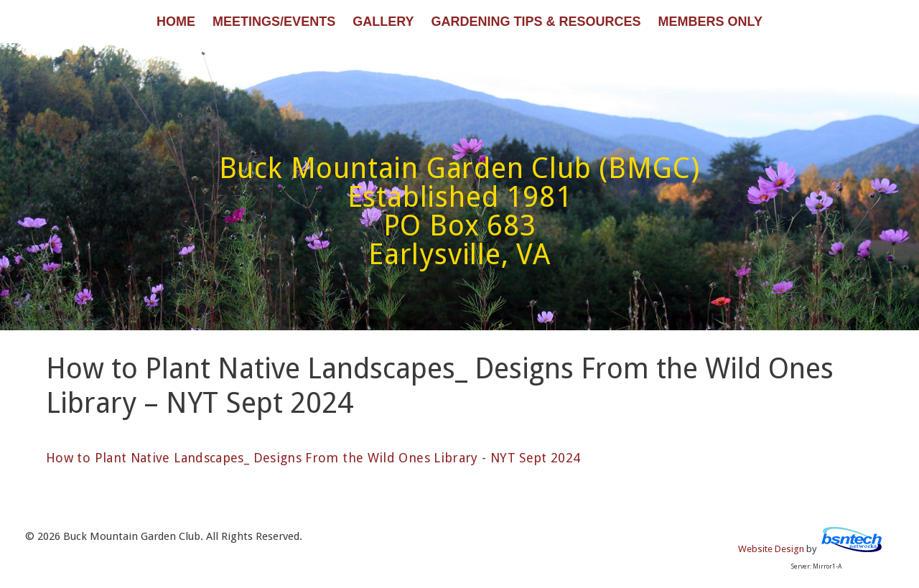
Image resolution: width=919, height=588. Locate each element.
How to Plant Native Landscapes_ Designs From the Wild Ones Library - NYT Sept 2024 (313, 458)
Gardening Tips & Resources (536, 22)
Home (176, 22)
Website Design (771, 549)
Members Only (710, 22)
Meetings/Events (274, 22)
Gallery (383, 22)
